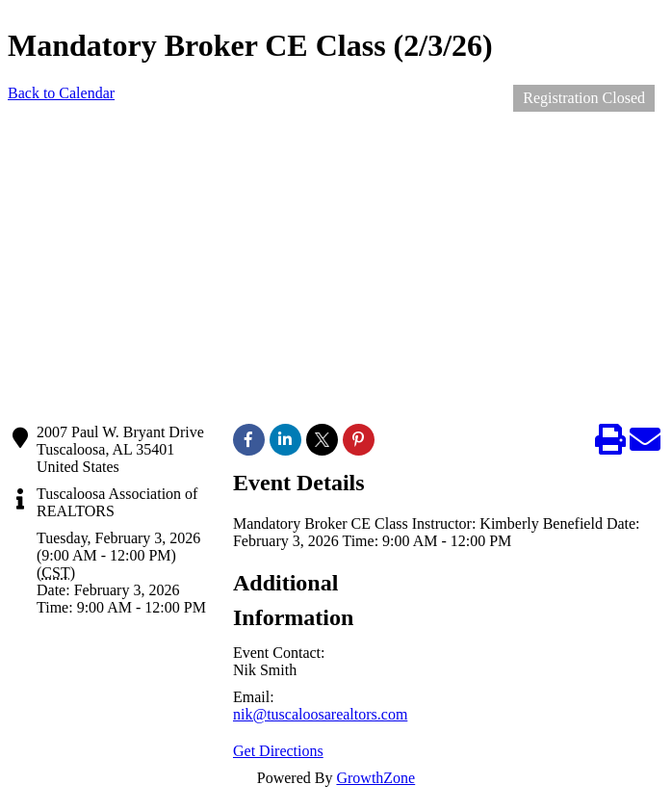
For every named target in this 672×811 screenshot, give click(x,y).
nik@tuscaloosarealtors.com (320, 714)
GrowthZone (375, 778)
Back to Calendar (61, 93)
